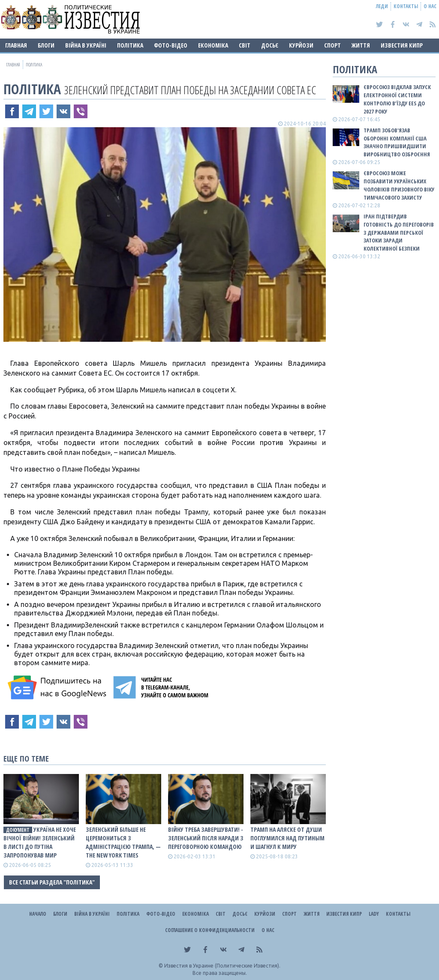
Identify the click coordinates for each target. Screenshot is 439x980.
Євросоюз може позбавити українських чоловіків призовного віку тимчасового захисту (399, 185)
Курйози (301, 45)
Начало (38, 914)
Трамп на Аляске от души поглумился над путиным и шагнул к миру (287, 838)
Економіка (213, 45)
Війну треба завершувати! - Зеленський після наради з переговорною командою (206, 838)
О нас (430, 6)
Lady (374, 914)
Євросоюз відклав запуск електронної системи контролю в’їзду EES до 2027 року (397, 99)
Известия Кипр (402, 45)
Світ (245, 45)
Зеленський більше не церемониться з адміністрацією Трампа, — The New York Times (123, 842)
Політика (130, 45)
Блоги (46, 45)
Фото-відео (171, 45)
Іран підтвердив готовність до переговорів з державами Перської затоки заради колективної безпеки (399, 232)
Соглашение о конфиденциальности (210, 930)
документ (18, 830)
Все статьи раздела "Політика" (52, 882)
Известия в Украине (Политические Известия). (222, 966)
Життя (361, 45)
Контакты (406, 6)
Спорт (332, 45)
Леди (382, 6)
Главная (16, 45)
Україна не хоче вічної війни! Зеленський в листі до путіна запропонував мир (40, 842)
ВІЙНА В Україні (86, 45)
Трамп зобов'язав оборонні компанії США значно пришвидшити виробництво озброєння (397, 142)
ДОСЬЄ (270, 45)
